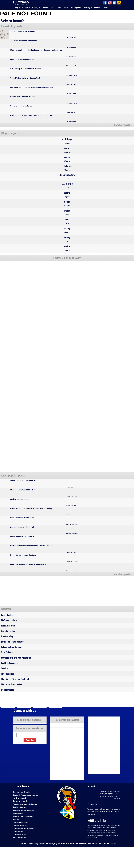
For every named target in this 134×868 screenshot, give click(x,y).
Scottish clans (18, 834)
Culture (45, 7)
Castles (25, 7)
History (35, 7)
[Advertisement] (16, 604)
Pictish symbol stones (21, 843)
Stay (66, 7)
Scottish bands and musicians (25, 849)
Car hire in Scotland (21, 822)
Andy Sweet (38, 865)
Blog (17, 7)
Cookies (93, 826)
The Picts (17, 840)
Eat (52, 7)
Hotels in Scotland (20, 819)
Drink (59, 7)
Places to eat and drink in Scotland (26, 825)
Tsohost (114, 865)
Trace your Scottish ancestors (25, 831)
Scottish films (18, 852)
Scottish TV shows (20, 855)
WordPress (93, 865)
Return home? (13, 20)
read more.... (117, 820)
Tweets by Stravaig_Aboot (59, 746)
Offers (105, 7)
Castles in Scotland (20, 828)
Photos (97, 7)
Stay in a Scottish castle (22, 813)
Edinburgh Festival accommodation (27, 816)
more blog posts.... (122, 125)
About (92, 807)
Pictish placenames (20, 846)
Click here (115, 833)
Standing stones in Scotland (24, 837)
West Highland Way (20, 858)
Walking (87, 7)
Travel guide (76, 7)
